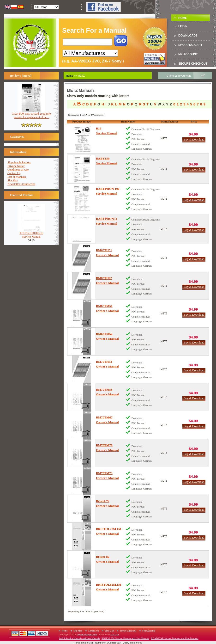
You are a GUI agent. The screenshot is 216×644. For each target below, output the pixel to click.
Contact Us (14, 173)
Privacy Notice (16, 166)
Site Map (13, 180)
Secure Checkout (193, 64)
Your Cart (109, 631)
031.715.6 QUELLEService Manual (31, 233)
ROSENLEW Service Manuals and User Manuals (125, 638)
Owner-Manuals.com (87, 635)
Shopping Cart (190, 45)
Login (183, 26)
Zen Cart (115, 635)
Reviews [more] (21, 76)
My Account (188, 54)
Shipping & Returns (19, 162)
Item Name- (128, 122)
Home (183, 18)
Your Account (149, 631)
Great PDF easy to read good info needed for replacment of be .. (31, 114)
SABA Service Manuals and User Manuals (79, 638)
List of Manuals (17, 177)
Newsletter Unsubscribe (21, 184)
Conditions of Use (18, 170)
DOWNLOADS (188, 36)
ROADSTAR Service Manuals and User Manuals (175, 638)
